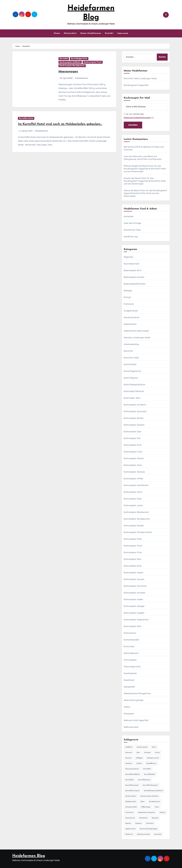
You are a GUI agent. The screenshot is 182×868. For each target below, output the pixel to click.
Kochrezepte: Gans (133, 465)
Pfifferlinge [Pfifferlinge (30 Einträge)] (146, 807)
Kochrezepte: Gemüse (134, 472)
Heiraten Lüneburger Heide (137, 338)
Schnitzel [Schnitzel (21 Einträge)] (143, 818)
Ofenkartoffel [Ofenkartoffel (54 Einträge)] (131, 807)
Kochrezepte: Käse (133, 499)
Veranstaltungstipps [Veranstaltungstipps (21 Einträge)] (149, 829)
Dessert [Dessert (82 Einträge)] (129, 752)
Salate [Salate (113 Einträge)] (162, 812)
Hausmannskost (132, 317)
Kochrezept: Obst (132, 398)
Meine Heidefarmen (91, 33)
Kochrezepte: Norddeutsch (72, 66)
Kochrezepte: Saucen (134, 579)
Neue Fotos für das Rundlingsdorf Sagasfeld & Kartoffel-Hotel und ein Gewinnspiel (145, 169)
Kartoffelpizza (131, 378)
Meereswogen (68, 72)
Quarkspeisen (130, 673)
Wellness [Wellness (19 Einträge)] (129, 834)
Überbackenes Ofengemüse (137, 693)
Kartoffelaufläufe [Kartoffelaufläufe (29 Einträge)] (133, 774)
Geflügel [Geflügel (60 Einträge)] (139, 758)
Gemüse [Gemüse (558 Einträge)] (129, 763)
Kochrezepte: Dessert (134, 425)
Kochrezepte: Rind (133, 566)
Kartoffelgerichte (79, 59)
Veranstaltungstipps (134, 700)
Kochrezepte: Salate (134, 573)
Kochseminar (130, 633)
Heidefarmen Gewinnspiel (136, 331)
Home (57, 33)
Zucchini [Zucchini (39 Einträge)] (158, 834)
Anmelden (129, 216)
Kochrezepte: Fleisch (134, 458)
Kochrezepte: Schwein (135, 593)
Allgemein (129, 257)
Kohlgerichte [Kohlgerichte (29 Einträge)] (131, 801)
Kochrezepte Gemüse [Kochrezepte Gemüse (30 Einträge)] (149, 796)
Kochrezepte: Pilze (133, 539)
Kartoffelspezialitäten (135, 385)
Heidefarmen (130, 324)
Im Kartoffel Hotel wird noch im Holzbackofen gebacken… (60, 124)
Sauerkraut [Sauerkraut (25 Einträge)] (130, 818)
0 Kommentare (82, 78)
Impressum (123, 33)
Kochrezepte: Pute (133, 552)
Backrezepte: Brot (133, 270)
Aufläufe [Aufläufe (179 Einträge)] (129, 747)
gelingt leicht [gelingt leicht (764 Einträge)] (153, 758)
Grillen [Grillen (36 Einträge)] (139, 763)
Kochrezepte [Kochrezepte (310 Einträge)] (131, 796)
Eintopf (127, 297)
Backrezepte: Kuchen (134, 277)
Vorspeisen (129, 714)
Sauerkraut (129, 680)
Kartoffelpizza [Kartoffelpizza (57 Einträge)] (144, 780)
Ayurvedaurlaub (132, 264)
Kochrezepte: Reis (132, 559)
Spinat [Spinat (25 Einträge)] (128, 823)
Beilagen (128, 291)
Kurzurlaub (129, 646)
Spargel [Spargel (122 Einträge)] (155, 818)
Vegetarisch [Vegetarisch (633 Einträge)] (130, 829)
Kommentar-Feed (132, 230)
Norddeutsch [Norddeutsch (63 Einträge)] (154, 801)
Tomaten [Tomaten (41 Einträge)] (150, 823)
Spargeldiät (129, 687)
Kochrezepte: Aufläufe (70, 62)
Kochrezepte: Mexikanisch (136, 512)
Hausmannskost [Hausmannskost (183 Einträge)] (132, 769)
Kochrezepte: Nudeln (134, 526)
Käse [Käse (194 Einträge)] (143, 801)
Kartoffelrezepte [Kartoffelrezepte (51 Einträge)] (132, 791)
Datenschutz (70, 33)
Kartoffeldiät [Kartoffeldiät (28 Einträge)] (150, 774)
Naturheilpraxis (131, 653)
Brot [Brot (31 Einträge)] (154, 747)
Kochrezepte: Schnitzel (135, 586)
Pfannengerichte (132, 667)
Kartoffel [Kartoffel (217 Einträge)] (147, 769)
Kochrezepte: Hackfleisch (136, 485)
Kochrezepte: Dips (132, 432)
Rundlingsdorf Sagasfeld (136, 85)
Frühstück (129, 304)
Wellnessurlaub (131, 727)
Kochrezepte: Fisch (93, 62)
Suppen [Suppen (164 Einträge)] (138, 823)
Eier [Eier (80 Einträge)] (138, 752)
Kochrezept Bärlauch (134, 391)
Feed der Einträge (132, 223)
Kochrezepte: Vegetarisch (136, 620)
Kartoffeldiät (130, 364)
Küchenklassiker (132, 640)
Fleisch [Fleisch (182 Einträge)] (128, 758)
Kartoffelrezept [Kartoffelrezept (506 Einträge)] (132, 785)
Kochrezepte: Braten (134, 418)
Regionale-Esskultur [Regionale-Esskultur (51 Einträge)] (147, 812)
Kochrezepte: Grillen (134, 479)
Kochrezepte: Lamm (133, 505)
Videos (127, 707)
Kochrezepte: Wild (132, 626)
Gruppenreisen (131, 311)
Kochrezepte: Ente (133, 445)
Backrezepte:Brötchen (135, 284)
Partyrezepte (130, 660)
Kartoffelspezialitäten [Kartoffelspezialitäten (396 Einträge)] (153, 791)
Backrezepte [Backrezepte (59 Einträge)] (142, 747)
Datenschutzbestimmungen (137, 118)
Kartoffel (64, 59)
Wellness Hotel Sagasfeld (136, 720)
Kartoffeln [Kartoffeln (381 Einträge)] (130, 780)
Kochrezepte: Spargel (134, 606)
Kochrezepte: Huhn (133, 492)
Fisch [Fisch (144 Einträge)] (157, 752)
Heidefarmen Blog (29, 856)
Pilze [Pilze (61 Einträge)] (157, 807)
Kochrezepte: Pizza (133, 546)
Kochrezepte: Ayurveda (135, 411)
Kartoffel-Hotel (26, 118)
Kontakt (109, 33)
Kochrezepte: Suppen (134, 613)
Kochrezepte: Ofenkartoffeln (138, 532)
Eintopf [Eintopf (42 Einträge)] (147, 752)
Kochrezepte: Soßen (133, 599)
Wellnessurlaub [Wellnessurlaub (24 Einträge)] (143, 834)
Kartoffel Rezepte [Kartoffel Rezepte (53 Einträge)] (150, 785)
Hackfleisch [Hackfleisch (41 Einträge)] (151, 763)
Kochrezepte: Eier (132, 438)
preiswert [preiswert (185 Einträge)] (130, 812)
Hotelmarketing (131, 344)
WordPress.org (131, 237)
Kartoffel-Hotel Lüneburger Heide (140, 78)
